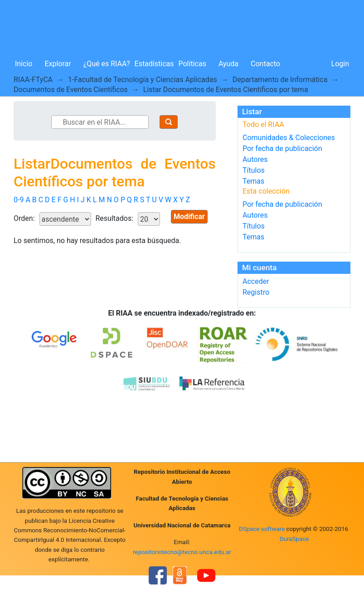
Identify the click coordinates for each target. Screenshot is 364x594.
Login (340, 64)
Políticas (192, 64)
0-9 (19, 200)
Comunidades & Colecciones (289, 138)
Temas (253, 181)
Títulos (254, 170)
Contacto (265, 64)
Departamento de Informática (280, 80)
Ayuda (228, 64)
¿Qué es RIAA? (107, 64)
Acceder (256, 281)
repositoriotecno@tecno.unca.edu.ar (182, 552)
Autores (255, 159)
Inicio (24, 64)
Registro (256, 292)
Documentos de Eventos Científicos (71, 90)
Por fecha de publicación (282, 148)
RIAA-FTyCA (33, 80)
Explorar (58, 64)
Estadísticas (154, 64)
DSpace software (262, 529)
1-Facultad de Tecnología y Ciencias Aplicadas (143, 80)
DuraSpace (294, 539)
